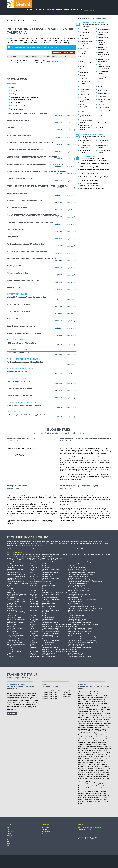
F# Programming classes (19, 94)
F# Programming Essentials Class (18, 352)
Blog (8, 839)
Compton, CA (88, 758)
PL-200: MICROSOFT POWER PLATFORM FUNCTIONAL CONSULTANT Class (33, 215)
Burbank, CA (100, 782)
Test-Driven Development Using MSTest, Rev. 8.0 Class (26, 244)
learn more (12, 714)
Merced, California (87, 721)
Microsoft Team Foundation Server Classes (104, 54)
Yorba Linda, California (86, 798)
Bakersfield (104, 696)
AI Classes (83, 35)
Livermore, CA (103, 743)
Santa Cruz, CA (100, 770)
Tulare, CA (99, 788)
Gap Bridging (41, 9)
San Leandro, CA (104, 796)
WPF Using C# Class (14, 287)
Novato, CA (83, 743)
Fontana (99, 790)
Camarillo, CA (102, 705)
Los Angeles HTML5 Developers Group (51, 558)
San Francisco (107, 717)
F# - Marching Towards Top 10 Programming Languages (80, 486)
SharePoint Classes (104, 93)
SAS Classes (102, 87)
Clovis (80, 731)
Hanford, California (95, 703)
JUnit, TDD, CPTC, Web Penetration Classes (86, 127)
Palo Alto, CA (100, 748)
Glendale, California (85, 715)
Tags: (18, 441)
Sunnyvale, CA (83, 770)
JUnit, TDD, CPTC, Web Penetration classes (25, 97)
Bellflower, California (85, 801)
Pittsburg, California (87, 756)
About (73, 9)
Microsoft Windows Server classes (22, 106)
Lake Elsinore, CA (84, 697)
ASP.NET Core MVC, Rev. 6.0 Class (18, 304)
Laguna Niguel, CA (91, 768)
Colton (107, 752)
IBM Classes (84, 112)
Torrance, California (85, 745)
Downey (81, 701)
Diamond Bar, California (94, 754)
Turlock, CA (107, 747)
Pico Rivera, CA (90, 764)
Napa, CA (101, 752)
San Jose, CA (98, 721)
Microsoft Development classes (21, 100)
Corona (101, 692)
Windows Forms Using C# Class (18, 273)
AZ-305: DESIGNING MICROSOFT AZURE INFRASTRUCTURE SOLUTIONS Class (34, 157)
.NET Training (65, 43)
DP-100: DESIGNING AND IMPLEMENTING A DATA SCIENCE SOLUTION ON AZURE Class (37, 186)
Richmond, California (85, 784)
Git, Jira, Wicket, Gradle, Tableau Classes (85, 107)
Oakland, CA (83, 739)
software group (99, 860)
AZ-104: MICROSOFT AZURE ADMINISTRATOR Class (25, 150)
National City (91, 774)
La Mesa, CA (105, 735)
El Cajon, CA (105, 729)
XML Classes (102, 128)
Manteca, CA (98, 741)
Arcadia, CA (96, 707)
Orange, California (91, 725)
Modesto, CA (82, 747)
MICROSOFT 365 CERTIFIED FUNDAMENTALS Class (25, 200)
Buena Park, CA (98, 801)
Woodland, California (95, 750)
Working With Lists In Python (17, 486)
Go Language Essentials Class (17, 193)
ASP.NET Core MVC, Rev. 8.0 (89, 184)
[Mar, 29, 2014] (10, 441)
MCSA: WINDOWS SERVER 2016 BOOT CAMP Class (24, 405)
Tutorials (9, 838)
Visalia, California (98, 758)
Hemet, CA (87, 731)
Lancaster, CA (93, 762)
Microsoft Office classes (19, 103)
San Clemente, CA (84, 729)
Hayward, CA (97, 784)
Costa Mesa (98, 794)
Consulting (31, 9)
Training (50, 9)
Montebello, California (95, 739)
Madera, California (87, 741)
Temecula (98, 713)
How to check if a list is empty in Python (21, 438)
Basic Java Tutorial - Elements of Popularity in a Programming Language (86, 438)
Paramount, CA (103, 725)
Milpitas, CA (89, 794)
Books (8, 846)
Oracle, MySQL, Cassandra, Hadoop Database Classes (104, 66)
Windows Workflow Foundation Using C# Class (23, 280)
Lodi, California (89, 699)
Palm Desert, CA (91, 790)
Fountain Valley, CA (85, 719)
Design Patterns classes (19, 91)
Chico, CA (107, 709)
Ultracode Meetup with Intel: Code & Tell (19, 558)
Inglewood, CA (84, 750)
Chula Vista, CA (83, 782)
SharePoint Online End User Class (18, 381)
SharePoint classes (17, 109)
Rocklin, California (101, 764)
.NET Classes (84, 29)
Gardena (108, 748)
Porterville (90, 766)
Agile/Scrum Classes (86, 32)
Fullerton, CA (82, 735)
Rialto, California (92, 743)
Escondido (81, 727)
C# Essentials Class (13, 319)
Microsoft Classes (104, 37)
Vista (104, 798)
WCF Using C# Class (14, 266)
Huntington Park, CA (101, 756)
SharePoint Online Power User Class (19, 388)
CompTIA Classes (86, 78)
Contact (80, 9)
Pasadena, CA (90, 713)
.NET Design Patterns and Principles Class (21, 343)
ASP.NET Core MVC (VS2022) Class (19, 135)
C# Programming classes (19, 88)
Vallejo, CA (97, 792)
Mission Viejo (92, 705)
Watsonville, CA (83, 703)
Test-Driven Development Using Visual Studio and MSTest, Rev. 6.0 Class (32, 258)
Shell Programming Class (15, 229)
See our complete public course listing (92, 189)
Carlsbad (108, 737)
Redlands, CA (97, 778)
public (50, 41)
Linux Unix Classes (104, 29)
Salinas (90, 778)
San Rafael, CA (100, 774)
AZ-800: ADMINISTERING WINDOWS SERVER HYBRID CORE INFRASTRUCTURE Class (36, 171)
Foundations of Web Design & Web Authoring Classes (86, 100)
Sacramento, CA (100, 699)
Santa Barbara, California (101, 772)
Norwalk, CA (101, 760)
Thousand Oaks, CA (85, 723)
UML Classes (102, 104)
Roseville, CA (104, 799)
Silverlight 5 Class (13, 237)
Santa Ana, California (97, 731)
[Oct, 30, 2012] (10, 488)
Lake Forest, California (92, 799)
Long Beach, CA (90, 780)
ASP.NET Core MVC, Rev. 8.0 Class (18, 312)
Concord (92, 770)
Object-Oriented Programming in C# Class (21, 326)
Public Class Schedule (62, 9)
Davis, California (84, 692)
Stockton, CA (89, 701)
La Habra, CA (99, 766)
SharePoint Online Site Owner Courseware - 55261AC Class (27, 113)
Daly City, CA (102, 694)
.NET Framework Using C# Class (18, 121)
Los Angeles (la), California (87, 748)
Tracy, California (95, 729)
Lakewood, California (104, 768)
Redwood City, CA (91, 786)
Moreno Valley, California (89, 752)
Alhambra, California (85, 711)
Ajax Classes (84, 38)
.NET (21, 21)
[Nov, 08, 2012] (64, 441)
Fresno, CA (89, 709)
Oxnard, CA (82, 754)
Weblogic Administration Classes (103, 123)
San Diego (92, 782)
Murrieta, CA (97, 711)
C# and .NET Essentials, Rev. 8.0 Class (20, 179)
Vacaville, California (90, 694)
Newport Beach (83, 762)
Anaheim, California (102, 727)
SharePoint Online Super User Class (19, 396)
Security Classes (103, 90)
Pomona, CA (98, 798)
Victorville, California (102, 776)
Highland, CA (106, 713)
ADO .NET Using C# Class (15, 128)
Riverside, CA (82, 778)
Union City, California (88, 788)
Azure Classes (84, 49)
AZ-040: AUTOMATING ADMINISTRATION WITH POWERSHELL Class (30, 142)
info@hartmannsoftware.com (92, 828)
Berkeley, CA (96, 745)
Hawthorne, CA (91, 727)
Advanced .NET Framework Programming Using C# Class (27, 297)
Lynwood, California (85, 707)
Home (9, 21)
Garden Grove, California (89, 760)
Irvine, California (97, 719)
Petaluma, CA (100, 737)
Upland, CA (98, 733)
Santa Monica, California (95, 747)
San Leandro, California (32, 21)
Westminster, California (99, 723)
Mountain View (98, 709)
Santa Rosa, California (97, 697)
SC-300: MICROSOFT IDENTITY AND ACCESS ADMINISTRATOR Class (30, 222)
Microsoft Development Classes (102, 42)
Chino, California (92, 796)
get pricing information (64, 53)
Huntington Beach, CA (92, 696)
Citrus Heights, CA (96, 717)
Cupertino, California (94, 735)
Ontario (105, 733)
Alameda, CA (94, 692)
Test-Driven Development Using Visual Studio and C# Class (27, 251)
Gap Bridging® (10, 831)
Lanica (35, 558)
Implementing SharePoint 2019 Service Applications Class (27, 415)
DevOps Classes (85, 95)
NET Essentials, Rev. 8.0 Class (17, 208)
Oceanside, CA (90, 776)
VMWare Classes (103, 108)
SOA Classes (102, 96)
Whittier (104, 745)
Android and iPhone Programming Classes (86, 43)
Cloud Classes (84, 75)
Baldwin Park (107, 721)
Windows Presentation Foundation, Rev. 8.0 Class (24, 333)
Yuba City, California (100, 701)
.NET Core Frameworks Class (17, 372)
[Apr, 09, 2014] (64, 488)
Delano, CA (82, 774)
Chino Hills (101, 786)
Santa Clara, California (103, 780)
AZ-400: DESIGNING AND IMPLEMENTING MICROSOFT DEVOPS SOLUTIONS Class (35, 164)
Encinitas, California (87, 733)
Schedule (9, 833)
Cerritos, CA (82, 766)
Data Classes (84, 86)
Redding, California (87, 792)
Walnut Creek (107, 741)
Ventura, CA (89, 772)
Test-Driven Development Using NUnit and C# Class (25, 362)
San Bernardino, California (87, 737)
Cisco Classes (84, 72)
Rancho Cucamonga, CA (99, 715)
